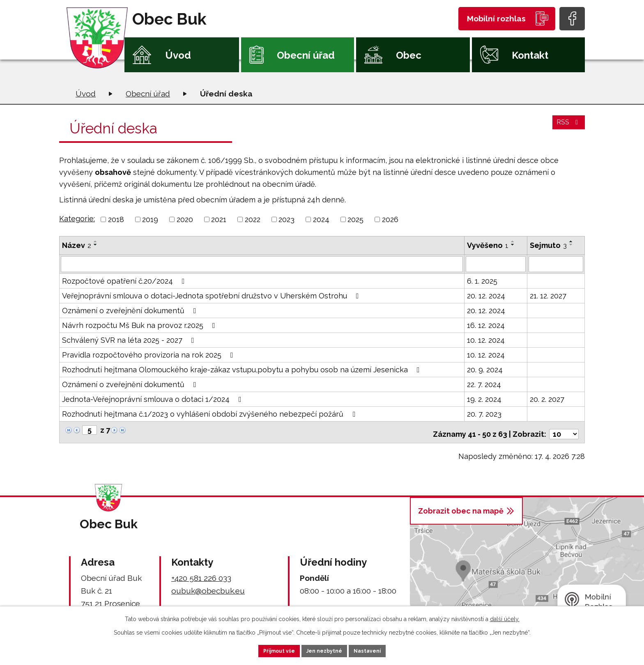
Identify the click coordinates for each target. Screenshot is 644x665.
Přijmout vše (268, 650)
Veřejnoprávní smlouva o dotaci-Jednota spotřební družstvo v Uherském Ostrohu (212, 295)
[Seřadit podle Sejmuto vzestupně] (571, 241)
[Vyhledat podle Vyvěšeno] (496, 264)
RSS (567, 127)
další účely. (505, 617)
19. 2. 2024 (484, 399)
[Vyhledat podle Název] (262, 264)
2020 (185, 219)
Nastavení (379, 650)
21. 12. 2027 (548, 295)
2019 (150, 219)
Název (77, 245)
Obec (409, 55)
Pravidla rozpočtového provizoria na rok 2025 (149, 354)
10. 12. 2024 (486, 340)
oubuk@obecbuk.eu (208, 586)
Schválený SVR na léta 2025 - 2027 (130, 340)
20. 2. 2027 (547, 399)
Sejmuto (548, 245)
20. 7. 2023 (484, 414)
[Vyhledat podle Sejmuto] (556, 264)
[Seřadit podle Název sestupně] (96, 245)
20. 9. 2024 (485, 369)
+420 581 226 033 (201, 573)
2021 (219, 219)
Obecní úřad (306, 55)
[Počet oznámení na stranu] (564, 430)
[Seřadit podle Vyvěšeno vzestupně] (513, 241)
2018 (116, 219)
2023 (286, 219)
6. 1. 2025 (482, 281)
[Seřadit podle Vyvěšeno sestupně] (513, 245)
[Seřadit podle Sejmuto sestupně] (571, 245)
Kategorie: (77, 219)
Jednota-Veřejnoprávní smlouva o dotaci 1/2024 (153, 399)
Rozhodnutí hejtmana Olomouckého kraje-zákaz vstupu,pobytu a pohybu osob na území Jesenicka (243, 369)
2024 (321, 219)
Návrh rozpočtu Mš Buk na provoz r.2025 (140, 325)
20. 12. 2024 (486, 295)
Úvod (178, 55)
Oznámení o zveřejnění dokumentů (131, 310)
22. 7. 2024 (484, 384)
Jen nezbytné (325, 650)
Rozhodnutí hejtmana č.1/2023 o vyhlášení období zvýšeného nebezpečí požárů (210, 414)
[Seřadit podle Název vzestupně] (96, 241)
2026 (390, 219)
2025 (355, 219)
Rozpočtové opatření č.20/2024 (125, 281)
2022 (253, 219)
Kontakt (530, 55)
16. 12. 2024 (486, 325)
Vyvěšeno (488, 245)
